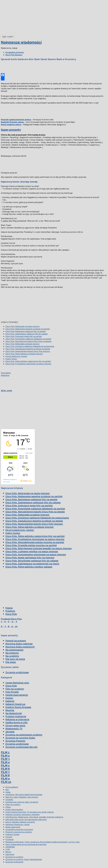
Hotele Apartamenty (17, 695)
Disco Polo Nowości (14, 55)
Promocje (9, 839)
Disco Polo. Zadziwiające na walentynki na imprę (32, 564)
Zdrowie (10, 732)
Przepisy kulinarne (16, 716)
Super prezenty (11, 130)
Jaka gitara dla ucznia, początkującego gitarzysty (26, 819)
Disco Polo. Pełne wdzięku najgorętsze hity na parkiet (28, 361)
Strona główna (12, 787)
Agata (8, 792)
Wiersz (8, 852)
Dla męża (11, 662)
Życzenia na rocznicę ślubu (20, 738)
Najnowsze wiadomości (21, 42)
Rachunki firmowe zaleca (13, 122)
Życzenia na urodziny (14, 857)
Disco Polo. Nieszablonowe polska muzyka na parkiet (35, 542)
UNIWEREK (10, 847)
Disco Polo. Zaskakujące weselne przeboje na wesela (28, 349)
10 (16, 626)
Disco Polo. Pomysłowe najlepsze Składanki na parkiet (28, 339)
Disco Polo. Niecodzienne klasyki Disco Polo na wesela (28, 341)
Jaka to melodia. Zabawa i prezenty (20, 822)
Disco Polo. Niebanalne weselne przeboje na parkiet (28, 329)
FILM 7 (5, 772)
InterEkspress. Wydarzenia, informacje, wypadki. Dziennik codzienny (34, 817)
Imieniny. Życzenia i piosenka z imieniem (22, 815)
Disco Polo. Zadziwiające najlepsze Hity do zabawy (27, 334)
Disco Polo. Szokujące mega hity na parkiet (24, 336)
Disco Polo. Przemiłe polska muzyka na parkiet (31, 545)
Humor (9, 698)
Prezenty (10, 611)
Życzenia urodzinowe (17, 672)
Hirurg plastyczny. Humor (16, 356)
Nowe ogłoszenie (13, 827)
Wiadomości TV (14, 729)
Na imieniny (12, 653)
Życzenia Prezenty (15, 741)
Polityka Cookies (12, 834)
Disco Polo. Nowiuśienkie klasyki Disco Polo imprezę (28, 351)
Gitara (8, 807)
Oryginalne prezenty (15, 52)
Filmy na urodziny (13, 805)
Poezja (9, 608)
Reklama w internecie (17, 719)
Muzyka (10, 710)
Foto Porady (12, 692)
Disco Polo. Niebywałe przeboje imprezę (22, 344)
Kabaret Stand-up (15, 704)
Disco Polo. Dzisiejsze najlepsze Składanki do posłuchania (30, 346)
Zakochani (10, 854)
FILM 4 (5, 762)
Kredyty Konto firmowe (18, 707)
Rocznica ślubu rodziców (19, 644)
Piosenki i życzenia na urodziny (19, 832)
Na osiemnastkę (14, 650)
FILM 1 (5, 752)
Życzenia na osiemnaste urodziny (24, 735)
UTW (8, 849)
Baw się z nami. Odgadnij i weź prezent (22, 797)
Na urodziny (12, 656)
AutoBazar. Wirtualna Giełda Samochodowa (24, 795)
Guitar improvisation (14, 810)
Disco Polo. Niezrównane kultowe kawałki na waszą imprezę (39, 548)
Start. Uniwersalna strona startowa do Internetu (26, 844)
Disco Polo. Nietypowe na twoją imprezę (22, 326)
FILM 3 (5, 759)
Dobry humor (11, 359)
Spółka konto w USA (16, 722)
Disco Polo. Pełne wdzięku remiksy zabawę (29, 567)
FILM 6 (5, 769)
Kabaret (10, 701)
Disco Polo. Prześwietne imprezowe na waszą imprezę (28, 364)
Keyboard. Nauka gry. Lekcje (17, 824)
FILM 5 (5, 765)
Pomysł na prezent (16, 641)
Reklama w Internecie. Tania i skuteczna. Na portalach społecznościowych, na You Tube (42, 842)
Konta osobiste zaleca (11, 125)
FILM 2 (5, 756)
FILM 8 (5, 775)
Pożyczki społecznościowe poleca (16, 120)
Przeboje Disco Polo (11, 619)
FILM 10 (6, 782)
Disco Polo (11, 614)
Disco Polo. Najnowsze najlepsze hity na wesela (26, 331)
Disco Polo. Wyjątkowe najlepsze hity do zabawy (32, 561)
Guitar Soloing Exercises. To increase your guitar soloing (30, 812)
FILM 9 (5, 779)
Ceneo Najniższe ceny (17, 683)
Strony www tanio (15, 725)
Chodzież (9, 800)
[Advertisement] (18, 18)
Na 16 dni (6, 482)
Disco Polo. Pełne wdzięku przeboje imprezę (24, 354)
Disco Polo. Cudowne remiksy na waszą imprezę (32, 551)
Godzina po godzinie (9, 480)
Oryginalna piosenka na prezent (19, 829)
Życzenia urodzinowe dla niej (21, 747)
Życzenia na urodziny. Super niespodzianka (24, 859)
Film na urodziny (15, 689)
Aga (7, 790)
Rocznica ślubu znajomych (20, 647)
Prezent (9, 837)
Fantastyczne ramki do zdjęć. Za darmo (22, 802)
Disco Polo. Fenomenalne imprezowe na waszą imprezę (36, 554)
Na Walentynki (14, 713)
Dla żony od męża (15, 659)
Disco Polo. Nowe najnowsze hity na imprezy (30, 558)
